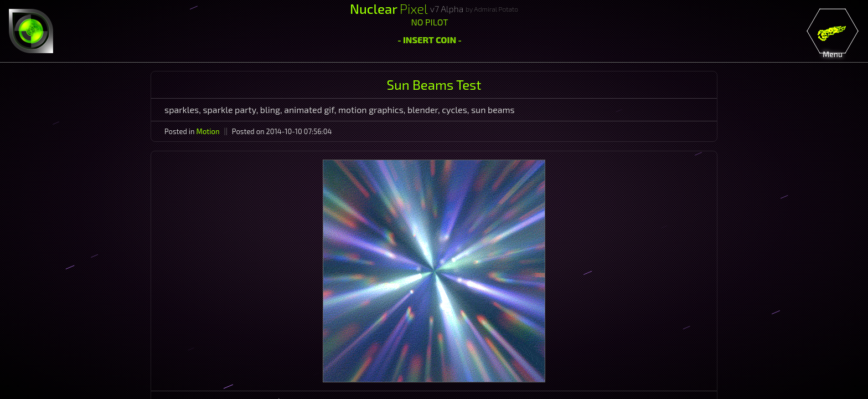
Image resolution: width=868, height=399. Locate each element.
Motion (208, 131)
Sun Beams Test (434, 85)
